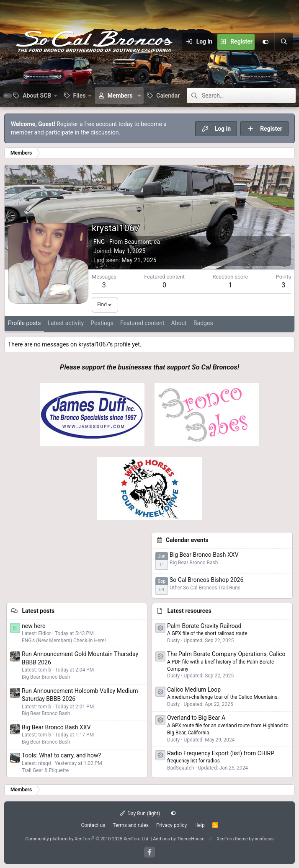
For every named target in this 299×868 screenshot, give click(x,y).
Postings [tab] (102, 323)
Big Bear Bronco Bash (194, 563)
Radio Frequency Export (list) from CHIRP (221, 753)
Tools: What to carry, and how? (61, 755)
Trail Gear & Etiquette (45, 770)
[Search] (284, 42)
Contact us (93, 825)
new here (34, 626)
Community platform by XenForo (87, 839)
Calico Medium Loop (194, 690)
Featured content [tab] (142, 323)
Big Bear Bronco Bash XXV (204, 555)
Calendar (168, 96)
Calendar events (187, 540)
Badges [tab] (203, 323)
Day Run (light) (140, 814)
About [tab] (179, 323)
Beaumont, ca (142, 242)
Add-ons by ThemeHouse (179, 839)
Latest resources (189, 611)
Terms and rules (131, 825)
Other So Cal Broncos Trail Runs (205, 588)
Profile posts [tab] (24, 323)
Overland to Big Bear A (196, 718)
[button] (35, 96)
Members (120, 96)
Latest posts (38, 611)
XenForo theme (232, 839)
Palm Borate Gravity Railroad (204, 626)
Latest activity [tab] (66, 323)
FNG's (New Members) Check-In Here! (64, 641)
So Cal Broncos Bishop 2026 (206, 580)
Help (200, 825)
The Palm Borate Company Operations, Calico (226, 654)
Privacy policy (171, 825)
